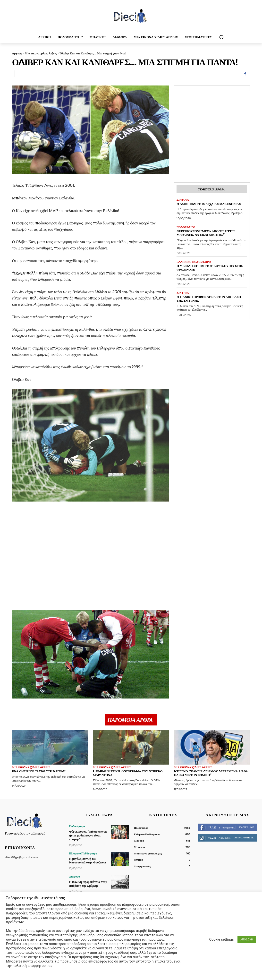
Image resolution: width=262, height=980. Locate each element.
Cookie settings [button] (222, 939)
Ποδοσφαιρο (186, 227)
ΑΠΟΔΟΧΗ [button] (247, 940)
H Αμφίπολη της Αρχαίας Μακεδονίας (209, 204)
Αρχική (17, 53)
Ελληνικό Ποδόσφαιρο (194, 262)
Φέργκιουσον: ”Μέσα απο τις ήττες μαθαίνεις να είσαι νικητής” (206, 233)
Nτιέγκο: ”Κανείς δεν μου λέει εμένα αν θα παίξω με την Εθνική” (211, 773)
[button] (221, 37)
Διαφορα (183, 200)
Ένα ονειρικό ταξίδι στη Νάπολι (39, 771)
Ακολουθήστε (244, 837)
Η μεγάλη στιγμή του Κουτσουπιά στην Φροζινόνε (210, 268)
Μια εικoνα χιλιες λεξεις (41, 53)
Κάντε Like (246, 827)
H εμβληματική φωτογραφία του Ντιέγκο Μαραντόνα (128, 773)
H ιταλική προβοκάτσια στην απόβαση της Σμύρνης (209, 299)
